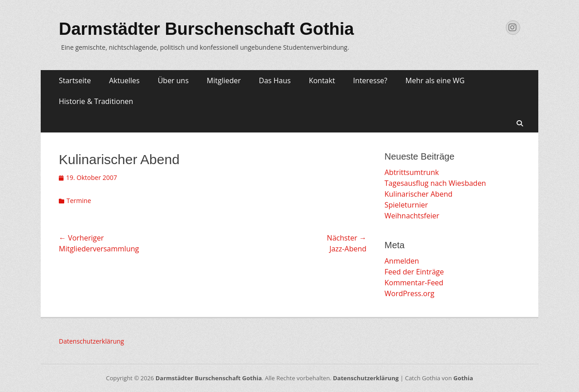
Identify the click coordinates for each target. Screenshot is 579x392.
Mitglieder (224, 80)
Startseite (75, 80)
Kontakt (322, 80)
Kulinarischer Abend (418, 194)
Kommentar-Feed (414, 283)
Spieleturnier (406, 205)
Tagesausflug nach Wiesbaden (435, 183)
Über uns (173, 80)
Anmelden (402, 261)
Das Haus (275, 80)
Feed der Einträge (414, 272)
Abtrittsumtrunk (412, 172)
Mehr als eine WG (435, 80)
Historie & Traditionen (96, 101)
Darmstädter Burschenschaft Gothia (206, 29)
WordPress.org (409, 293)
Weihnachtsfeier (412, 216)
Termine (79, 201)
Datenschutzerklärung (91, 341)
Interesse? (370, 80)
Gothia (463, 378)
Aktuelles (124, 80)
